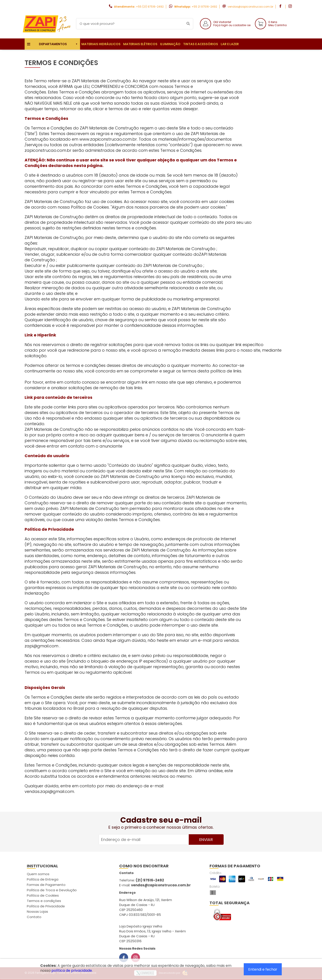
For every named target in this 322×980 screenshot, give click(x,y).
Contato (34, 917)
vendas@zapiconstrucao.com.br (250, 7)
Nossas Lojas (37, 911)
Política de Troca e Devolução (52, 890)
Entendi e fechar (263, 969)
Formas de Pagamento (46, 885)
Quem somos (38, 874)
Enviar (206, 840)
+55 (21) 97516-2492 (150, 7)
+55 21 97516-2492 (204, 7)
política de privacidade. (72, 970)
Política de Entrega (43, 879)
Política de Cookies (43, 895)
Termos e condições (44, 901)
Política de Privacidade (46, 906)
